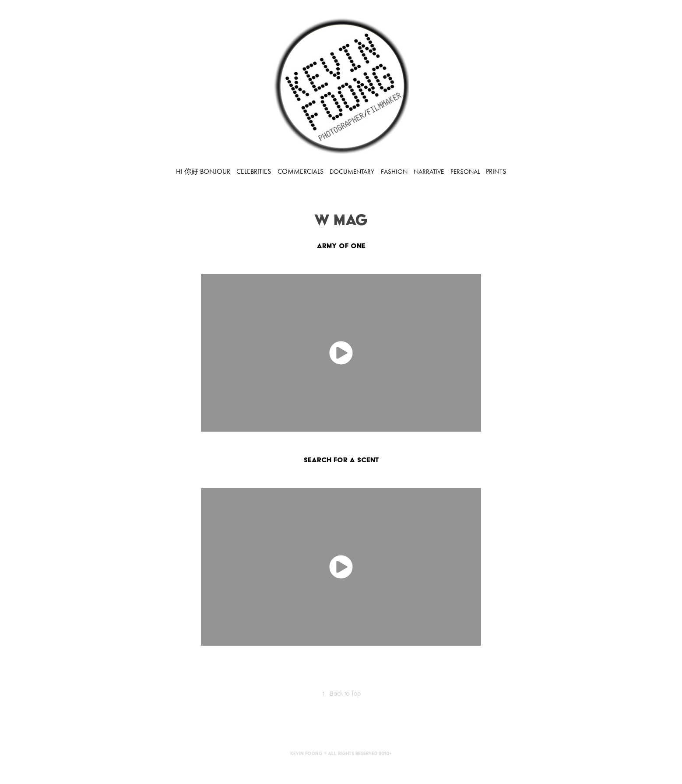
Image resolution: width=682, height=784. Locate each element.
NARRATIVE (429, 172)
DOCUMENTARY (352, 172)
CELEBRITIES (254, 171)
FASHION (394, 172)
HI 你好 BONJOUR (203, 171)
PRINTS (496, 171)
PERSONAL (465, 172)
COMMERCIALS (301, 171)
